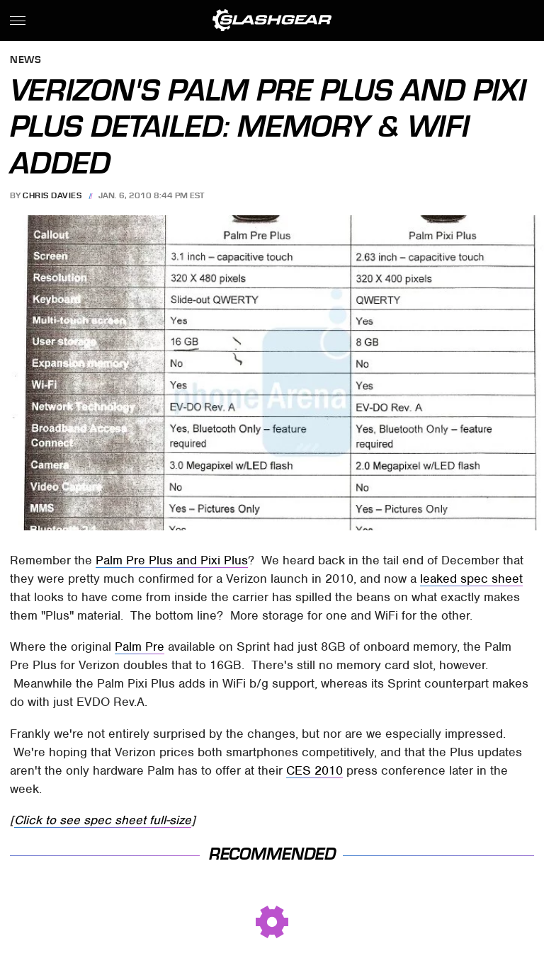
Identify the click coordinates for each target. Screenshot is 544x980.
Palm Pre (140, 646)
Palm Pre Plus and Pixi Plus (172, 560)
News (25, 61)
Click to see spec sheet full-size (103, 820)
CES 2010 (314, 770)
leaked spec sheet (471, 579)
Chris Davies (52, 195)
